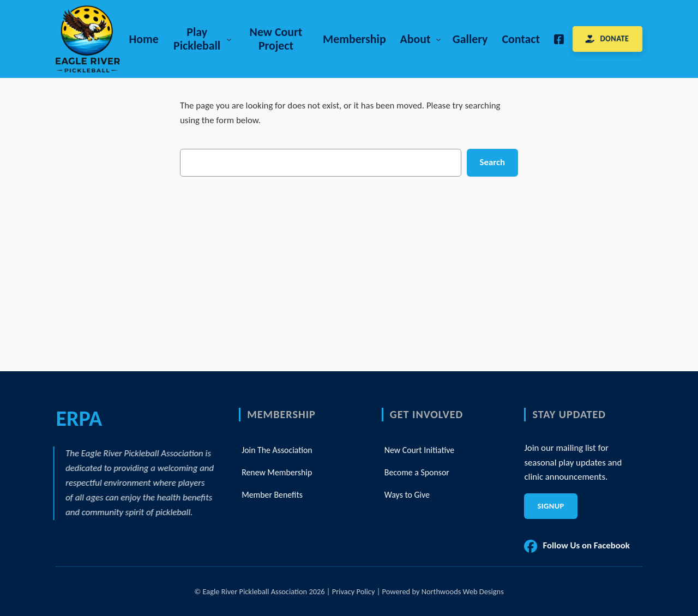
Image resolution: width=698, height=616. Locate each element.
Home (143, 39)
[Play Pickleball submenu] (229, 39)
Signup (550, 506)
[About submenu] (438, 39)
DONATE (615, 39)
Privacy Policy (354, 591)
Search (492, 162)
